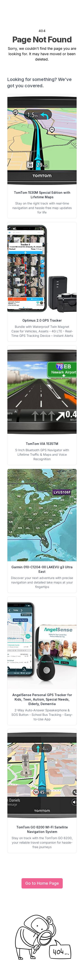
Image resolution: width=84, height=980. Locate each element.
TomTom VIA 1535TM (42, 444)
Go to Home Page (42, 883)
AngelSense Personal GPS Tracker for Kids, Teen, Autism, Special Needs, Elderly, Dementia (42, 699)
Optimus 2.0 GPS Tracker (42, 320)
